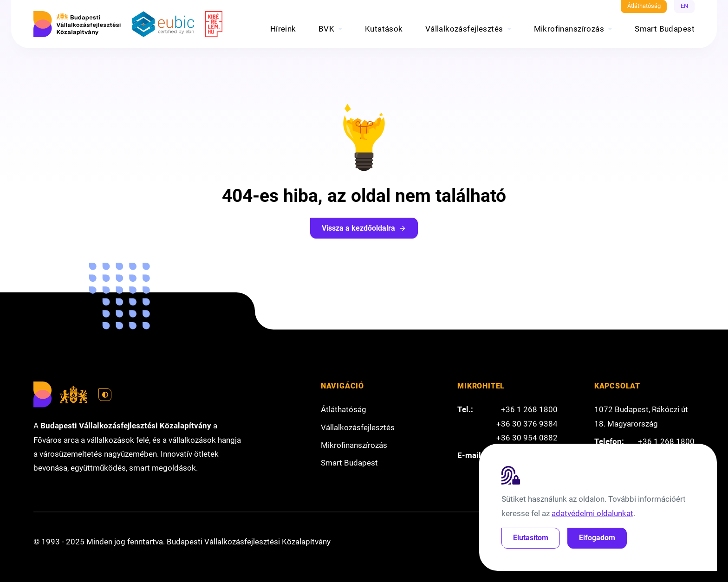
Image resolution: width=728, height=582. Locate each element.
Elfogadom (597, 538)
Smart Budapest (665, 29)
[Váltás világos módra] (105, 395)
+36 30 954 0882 (527, 438)
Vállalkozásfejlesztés (464, 29)
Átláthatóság (644, 6)
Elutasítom (531, 538)
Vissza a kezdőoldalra (364, 228)
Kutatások (384, 29)
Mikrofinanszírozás (569, 29)
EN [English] (684, 6)
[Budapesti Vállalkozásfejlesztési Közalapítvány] (77, 24)
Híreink (283, 29)
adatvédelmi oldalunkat (592, 513)
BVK (326, 29)
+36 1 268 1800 (529, 409)
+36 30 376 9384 (527, 424)
